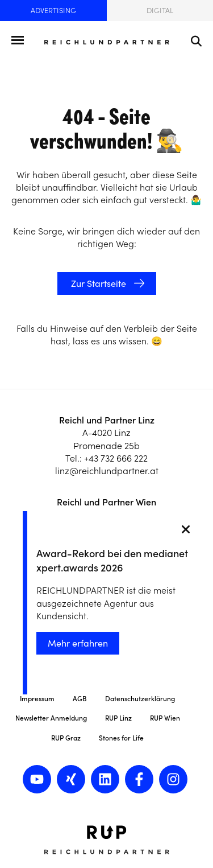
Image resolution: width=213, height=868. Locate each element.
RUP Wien (165, 718)
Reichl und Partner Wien (106, 502)
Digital (160, 11)
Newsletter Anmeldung (51, 718)
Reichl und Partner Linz (107, 420)
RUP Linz (118, 718)
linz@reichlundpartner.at (107, 471)
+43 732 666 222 (116, 458)
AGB (80, 699)
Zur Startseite (97, 283)
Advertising (53, 11)
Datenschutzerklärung (140, 699)
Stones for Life (121, 738)
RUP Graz (66, 738)
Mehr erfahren (78, 643)
